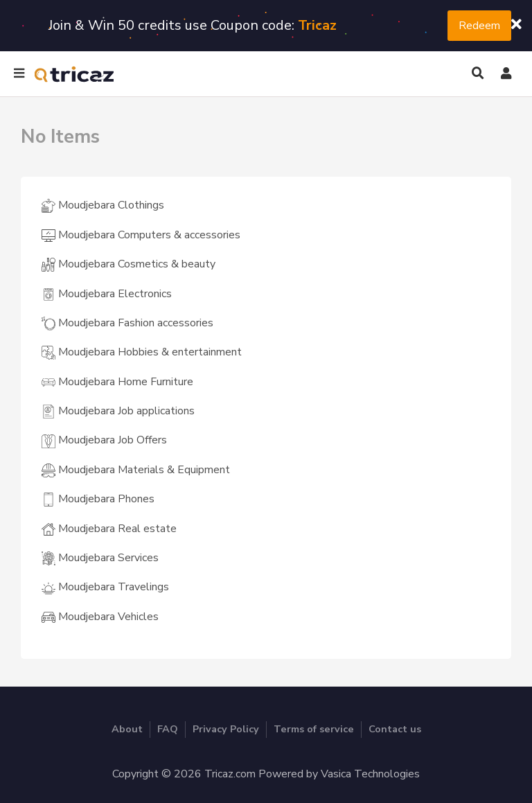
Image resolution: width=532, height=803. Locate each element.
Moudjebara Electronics (107, 294)
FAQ (168, 729)
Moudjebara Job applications (118, 411)
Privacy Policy (226, 729)
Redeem (479, 26)
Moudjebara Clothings (103, 205)
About (127, 729)
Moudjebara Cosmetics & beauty (128, 264)
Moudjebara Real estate (109, 529)
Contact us (395, 729)
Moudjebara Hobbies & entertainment (142, 352)
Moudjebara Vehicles (100, 617)
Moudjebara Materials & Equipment (136, 470)
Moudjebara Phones (98, 499)
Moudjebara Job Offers (104, 440)
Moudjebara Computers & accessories (141, 235)
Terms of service (314, 729)
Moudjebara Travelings (105, 587)
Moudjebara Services (100, 558)
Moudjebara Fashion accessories (127, 323)
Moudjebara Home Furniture (117, 382)
